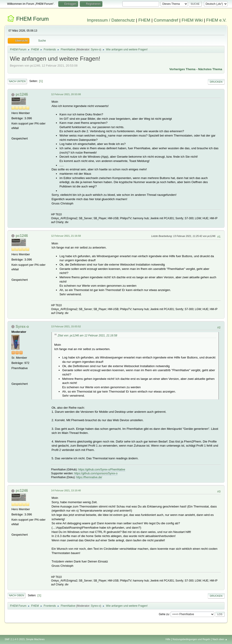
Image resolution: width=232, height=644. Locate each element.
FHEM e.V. (216, 20)
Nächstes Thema (210, 69)
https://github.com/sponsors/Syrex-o (96, 473)
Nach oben (16, 595)
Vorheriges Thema (182, 69)
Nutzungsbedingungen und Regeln (191, 639)
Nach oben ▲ (220, 639)
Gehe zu (164, 614)
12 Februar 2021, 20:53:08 (66, 94)
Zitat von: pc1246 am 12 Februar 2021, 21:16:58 (87, 336)
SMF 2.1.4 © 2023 (14, 639)
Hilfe (168, 639)
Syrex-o (95, 50)
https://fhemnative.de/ (89, 477)
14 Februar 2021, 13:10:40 (66, 490)
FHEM (144, 20)
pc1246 (22, 94)
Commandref (166, 20)
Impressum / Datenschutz (111, 20)
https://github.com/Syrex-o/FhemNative (102, 470)
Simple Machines (35, 639)
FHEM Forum (32, 19)
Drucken (216, 82)
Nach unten (17, 81)
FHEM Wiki (192, 20)
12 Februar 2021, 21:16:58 (66, 236)
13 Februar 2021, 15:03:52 (66, 326)
